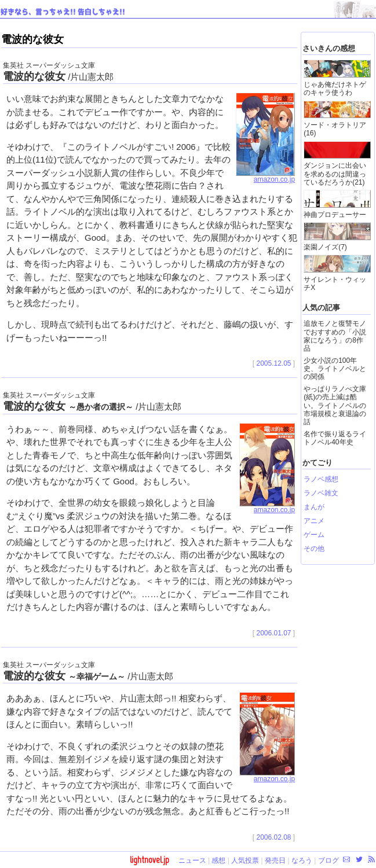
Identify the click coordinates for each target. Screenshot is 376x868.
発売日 (275, 860)
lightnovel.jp (149, 860)
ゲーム (314, 535)
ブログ (328, 860)
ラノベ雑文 (321, 493)
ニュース (192, 860)
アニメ (314, 521)
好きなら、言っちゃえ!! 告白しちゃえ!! (63, 12)
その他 (314, 549)
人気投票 (245, 860)
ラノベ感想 (321, 479)
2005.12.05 (273, 363)
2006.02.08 (273, 837)
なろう (302, 860)
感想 (218, 860)
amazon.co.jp (265, 176)
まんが (314, 507)
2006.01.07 (273, 633)
